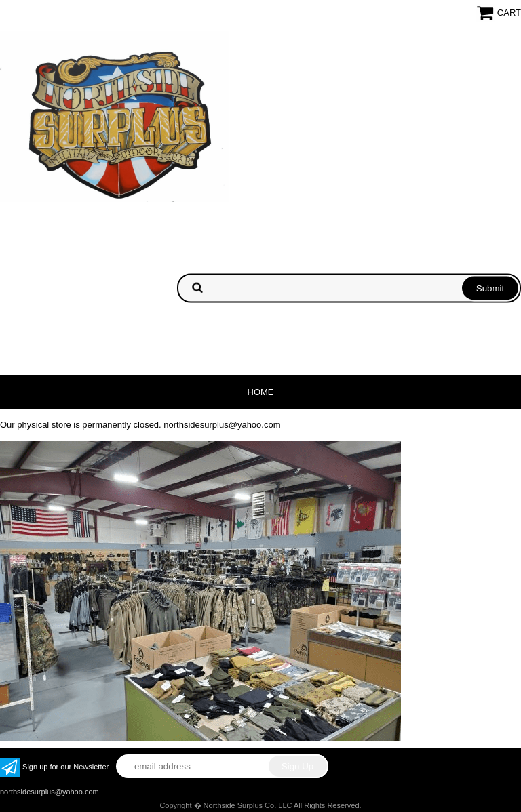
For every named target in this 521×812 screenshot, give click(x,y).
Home (261, 392)
